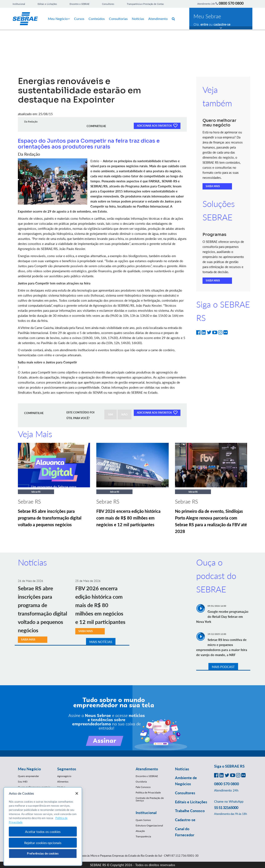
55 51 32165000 (226, 808)
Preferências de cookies (43, 854)
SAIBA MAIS (213, 186)
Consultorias (118, 19)
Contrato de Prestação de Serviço (150, 799)
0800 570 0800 (231, 3)
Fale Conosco (143, 787)
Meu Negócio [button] (29, 769)
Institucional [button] (146, 813)
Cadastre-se (185, 820)
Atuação (140, 831)
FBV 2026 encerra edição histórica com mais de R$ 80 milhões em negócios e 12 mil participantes (128, 518)
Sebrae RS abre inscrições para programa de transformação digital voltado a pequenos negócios (50, 518)
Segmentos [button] (67, 769)
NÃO (125, 414)
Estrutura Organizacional (149, 825)
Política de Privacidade (148, 792)
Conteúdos (97, 19)
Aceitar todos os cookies (43, 832)
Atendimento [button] (147, 769)
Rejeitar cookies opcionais (43, 843)
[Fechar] (77, 793)
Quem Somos (143, 820)
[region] (43, 827)
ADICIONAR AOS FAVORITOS (157, 125)
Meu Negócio (59, 19)
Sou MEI (23, 782)
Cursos (79, 19)
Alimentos (63, 782)
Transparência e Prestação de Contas (145, 4)
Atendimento (158, 19)
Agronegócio (64, 776)
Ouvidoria (141, 782)
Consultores (108, 4)
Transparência (143, 836)
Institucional (19, 4)
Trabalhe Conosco (190, 811)
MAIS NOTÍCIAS (101, 642)
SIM (111, 414)
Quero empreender (28, 776)
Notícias (138, 19)
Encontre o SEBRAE (79, 4)
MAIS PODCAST (223, 667)
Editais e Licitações (47, 4)
